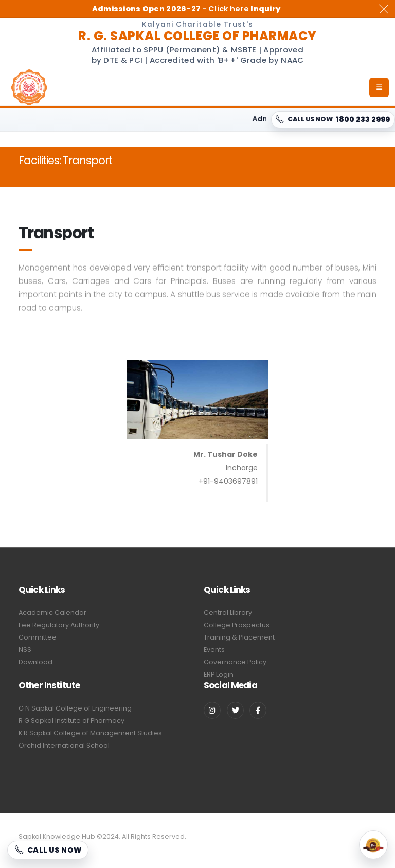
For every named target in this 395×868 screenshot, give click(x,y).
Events (214, 650)
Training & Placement (239, 637)
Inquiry (265, 9)
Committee (38, 637)
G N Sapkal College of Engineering (75, 708)
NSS (25, 650)
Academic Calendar (52, 613)
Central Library (228, 613)
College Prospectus (237, 625)
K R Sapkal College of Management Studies (90, 733)
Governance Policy (235, 662)
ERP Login (219, 674)
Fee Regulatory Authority (59, 625)
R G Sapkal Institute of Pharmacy (71, 721)
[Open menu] (379, 87)
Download (35, 662)
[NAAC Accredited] (373, 845)
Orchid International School (64, 745)
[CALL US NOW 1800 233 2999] (333, 120)
